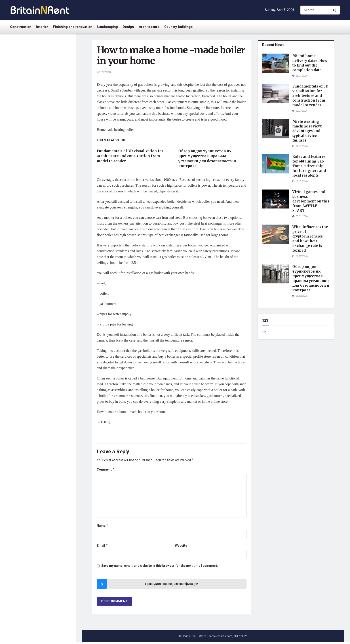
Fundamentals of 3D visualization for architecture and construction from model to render (47, 86)
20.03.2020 (104, 72)
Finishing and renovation (73, 27)
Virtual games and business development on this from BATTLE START (45, 167)
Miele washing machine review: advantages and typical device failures (48, 113)
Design (128, 27)
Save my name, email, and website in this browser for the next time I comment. (160, 568)
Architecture (149, 27)
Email (102, 547)
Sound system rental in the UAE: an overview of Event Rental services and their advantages (44, 327)
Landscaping (108, 27)
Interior (42, 27)
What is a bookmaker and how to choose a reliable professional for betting (47, 300)
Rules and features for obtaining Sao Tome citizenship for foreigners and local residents (47, 140)
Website (181, 547)
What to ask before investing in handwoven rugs (48, 245)
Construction (21, 27)
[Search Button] (335, 10)
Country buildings (178, 27)
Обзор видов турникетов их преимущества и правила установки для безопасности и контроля (48, 220)
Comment (106, 470)
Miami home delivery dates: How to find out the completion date (48, 58)
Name (103, 527)
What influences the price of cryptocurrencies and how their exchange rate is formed (46, 193)
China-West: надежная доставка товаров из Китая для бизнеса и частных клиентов (46, 273)
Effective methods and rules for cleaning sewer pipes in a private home (46, 354)
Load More (38, 378)
